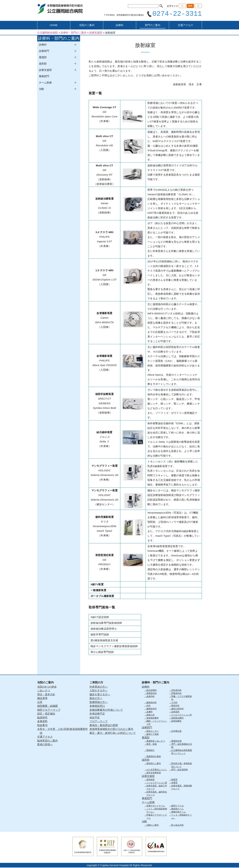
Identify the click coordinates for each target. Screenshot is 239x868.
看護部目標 (176, 742)
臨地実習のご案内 (47, 741)
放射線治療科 (177, 718)
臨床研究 (42, 718)
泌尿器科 (175, 712)
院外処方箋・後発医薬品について (182, 765)
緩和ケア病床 (153, 735)
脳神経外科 (152, 709)
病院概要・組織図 (47, 706)
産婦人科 (151, 715)
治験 (144, 822)
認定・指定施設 (46, 714)
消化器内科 (176, 691)
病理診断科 (176, 722)
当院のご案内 (87, 26)
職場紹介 (151, 751)
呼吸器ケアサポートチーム (157, 817)
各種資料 (42, 722)
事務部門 (44, 77)
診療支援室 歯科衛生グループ (157, 794)
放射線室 (151, 780)
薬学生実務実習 (154, 773)
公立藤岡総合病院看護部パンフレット (182, 752)
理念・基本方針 (46, 695)
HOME (54, 26)
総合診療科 (152, 691)
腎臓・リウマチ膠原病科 (182, 698)
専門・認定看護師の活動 (182, 746)
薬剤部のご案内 (154, 764)
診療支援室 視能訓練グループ (182, 788)
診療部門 (147, 728)
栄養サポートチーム (156, 806)
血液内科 (151, 697)
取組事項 (42, 726)
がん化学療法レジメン (157, 770)
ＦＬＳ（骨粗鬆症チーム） (182, 817)
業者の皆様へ (45, 745)
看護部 (146, 738)
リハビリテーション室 (157, 783)
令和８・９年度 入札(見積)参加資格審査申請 (62, 731)
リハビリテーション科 (182, 715)
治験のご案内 (153, 826)
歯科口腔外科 (177, 709)
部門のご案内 (153, 26)
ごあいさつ (44, 691)
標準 (190, 6)
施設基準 (42, 699)
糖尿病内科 (152, 703)
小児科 (174, 703)
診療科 (120, 26)
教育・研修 (152, 745)
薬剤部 (146, 760)
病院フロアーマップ (49, 710)
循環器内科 (152, 694)
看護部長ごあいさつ (156, 742)
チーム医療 (148, 803)
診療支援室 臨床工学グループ (157, 788)
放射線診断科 (153, 718)
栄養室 (174, 783)
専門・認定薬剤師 (180, 770)
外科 (148, 706)
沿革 (40, 703)
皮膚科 (150, 712)
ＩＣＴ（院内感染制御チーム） (157, 811)
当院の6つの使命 (47, 687)
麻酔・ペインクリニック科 (157, 723)
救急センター (153, 732)
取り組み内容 (177, 826)
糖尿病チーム (177, 809)
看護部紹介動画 (154, 757)
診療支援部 (148, 777)
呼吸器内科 (176, 694)
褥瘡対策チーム (178, 812)
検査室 (174, 780)
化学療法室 (176, 732)
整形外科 (175, 706)
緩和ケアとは (177, 806)
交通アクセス (186, 26)
